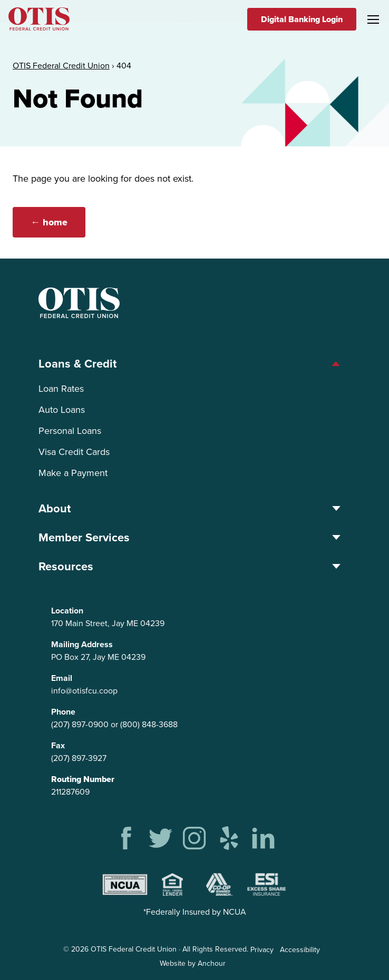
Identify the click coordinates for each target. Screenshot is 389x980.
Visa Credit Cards (74, 452)
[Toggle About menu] (336, 508)
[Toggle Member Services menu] (336, 537)
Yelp (229, 838)
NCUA (125, 884)
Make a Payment (73, 473)
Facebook (126, 838)
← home (50, 222)
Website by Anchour (193, 963)
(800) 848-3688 (149, 724)
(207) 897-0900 (80, 724)
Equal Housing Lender (172, 884)
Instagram (195, 838)
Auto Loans (62, 410)
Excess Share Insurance (267, 884)
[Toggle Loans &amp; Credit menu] (336, 364)
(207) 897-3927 (79, 758)
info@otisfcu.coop (84, 691)
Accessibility (300, 950)
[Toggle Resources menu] (336, 566)
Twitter (161, 838)
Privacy (262, 950)
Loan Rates (61, 389)
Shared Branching (219, 884)
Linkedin (263, 838)
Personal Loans (70, 431)
